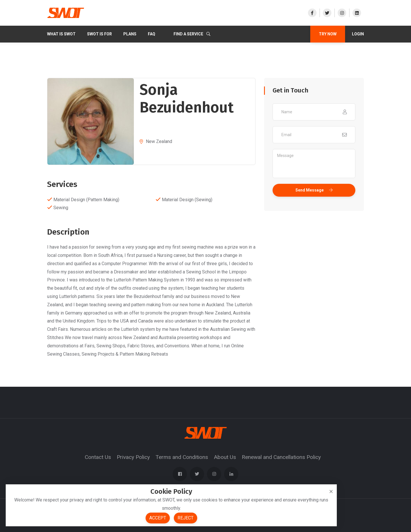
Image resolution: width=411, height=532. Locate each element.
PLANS (130, 34)
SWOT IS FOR (99, 34)
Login (358, 34)
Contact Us (98, 457)
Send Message (314, 190)
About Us (225, 457)
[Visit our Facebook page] (314, 13)
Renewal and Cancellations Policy (281, 457)
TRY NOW (328, 34)
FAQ (152, 34)
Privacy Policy (133, 457)
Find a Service (192, 34)
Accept (158, 518)
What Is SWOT (61, 34)
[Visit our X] (327, 13)
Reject (186, 518)
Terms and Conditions (182, 457)
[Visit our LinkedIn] (356, 13)
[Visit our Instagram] (342, 13)
